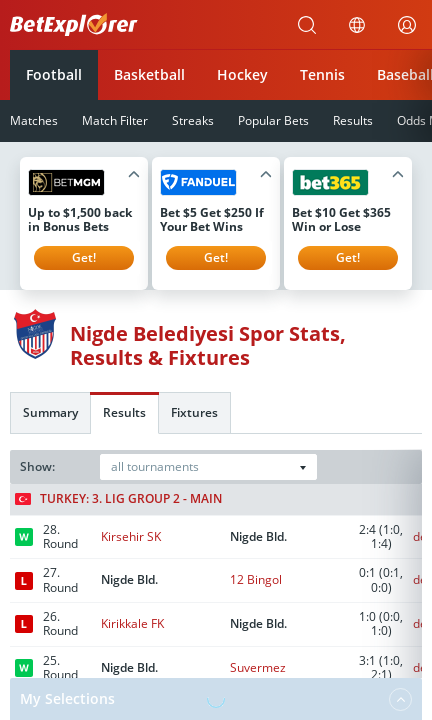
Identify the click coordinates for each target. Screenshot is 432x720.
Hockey (242, 74)
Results (353, 120)
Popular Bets (273, 120)
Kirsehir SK (131, 536)
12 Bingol (256, 579)
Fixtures (194, 412)
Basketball (149, 74)
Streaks (193, 120)
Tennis (322, 74)
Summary (50, 412)
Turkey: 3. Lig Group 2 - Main (118, 499)
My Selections (216, 699)
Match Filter (115, 120)
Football (54, 74)
